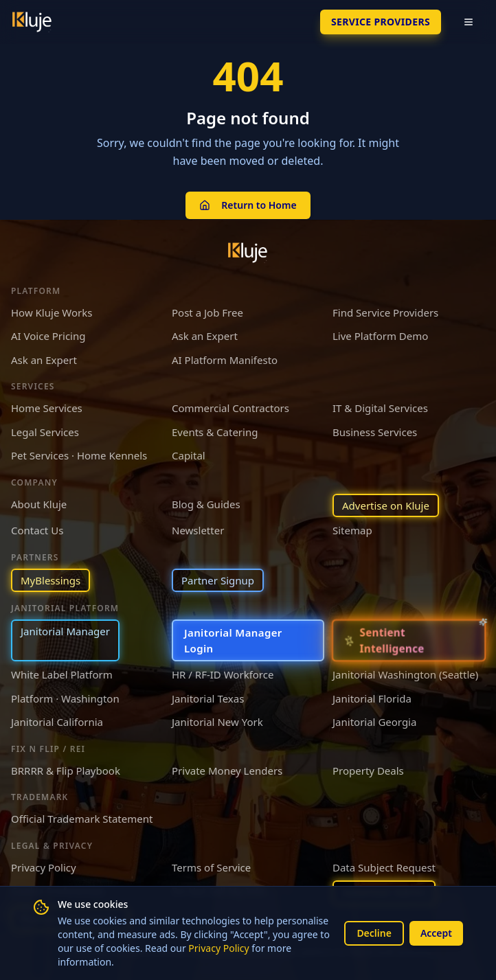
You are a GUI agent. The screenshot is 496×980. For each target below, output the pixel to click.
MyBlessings (50, 580)
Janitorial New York (217, 722)
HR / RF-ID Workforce (223, 674)
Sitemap (352, 530)
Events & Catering (215, 432)
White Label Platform (62, 674)
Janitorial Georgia (374, 722)
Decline (374, 933)
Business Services (375, 432)
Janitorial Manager (65, 631)
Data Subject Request (384, 867)
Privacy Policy (218, 948)
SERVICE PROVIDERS (381, 22)
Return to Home (248, 205)
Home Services (47, 408)
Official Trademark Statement (82, 819)
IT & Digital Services (380, 408)
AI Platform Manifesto (225, 360)
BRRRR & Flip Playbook (66, 771)
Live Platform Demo (380, 336)
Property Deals (368, 771)
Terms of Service (211, 867)
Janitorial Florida (372, 698)
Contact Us (37, 530)
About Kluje (39, 504)
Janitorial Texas (208, 698)
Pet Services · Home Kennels (79, 455)
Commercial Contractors (230, 408)
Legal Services (45, 432)
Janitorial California (57, 722)
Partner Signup (218, 580)
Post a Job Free (207, 312)
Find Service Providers (385, 312)
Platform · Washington (65, 698)
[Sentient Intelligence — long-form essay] (408, 640)
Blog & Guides (206, 504)
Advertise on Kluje (386, 505)
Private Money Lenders (227, 771)
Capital (189, 455)
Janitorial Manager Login (233, 640)
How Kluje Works (52, 312)
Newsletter (198, 530)
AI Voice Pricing (48, 336)
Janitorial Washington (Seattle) (405, 674)
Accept (436, 933)
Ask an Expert (205, 336)
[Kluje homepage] (248, 253)
